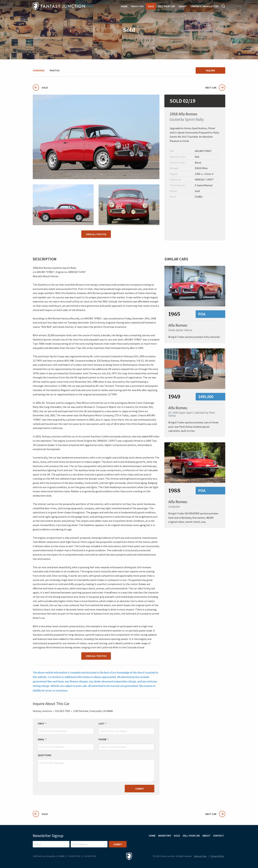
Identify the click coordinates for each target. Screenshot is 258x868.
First (41, 723)
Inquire (210, 70)
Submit (140, 789)
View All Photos (96, 234)
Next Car (215, 88)
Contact (219, 836)
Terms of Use (200, 856)
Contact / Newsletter (204, 6)
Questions (45, 755)
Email (41, 739)
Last (102, 723)
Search (223, 6)
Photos (55, 70)
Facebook (222, 843)
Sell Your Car (166, 6)
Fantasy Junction (59, 6)
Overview (39, 70)
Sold (151, 6)
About (183, 6)
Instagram (213, 843)
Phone (103, 739)
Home (124, 6)
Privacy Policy (217, 856)
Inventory (138, 6)
